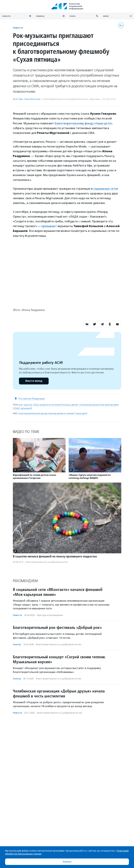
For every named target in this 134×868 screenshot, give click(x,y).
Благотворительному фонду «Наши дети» (84, 123)
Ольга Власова (32, 99)
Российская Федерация (32, 399)
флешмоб (26, 408)
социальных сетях (106, 189)
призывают (49, 226)
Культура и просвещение (50, 615)
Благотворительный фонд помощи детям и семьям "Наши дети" (53, 413)
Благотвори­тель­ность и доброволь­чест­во (66, 99)
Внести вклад (34, 381)
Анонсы (17, 644)
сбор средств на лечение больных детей (55, 405)
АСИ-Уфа (18, 99)
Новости (18, 28)
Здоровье (95, 99)
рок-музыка (25, 405)
